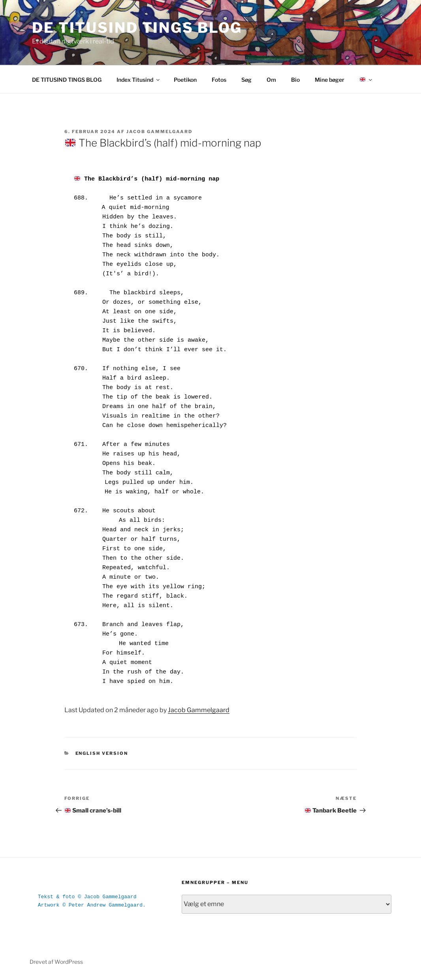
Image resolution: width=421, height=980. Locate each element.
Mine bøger (330, 80)
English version (102, 753)
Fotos (219, 80)
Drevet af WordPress (56, 962)
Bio (295, 80)
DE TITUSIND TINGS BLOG (137, 28)
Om (271, 80)
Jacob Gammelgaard (159, 132)
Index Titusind (139, 80)
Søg (246, 80)
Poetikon (185, 80)
